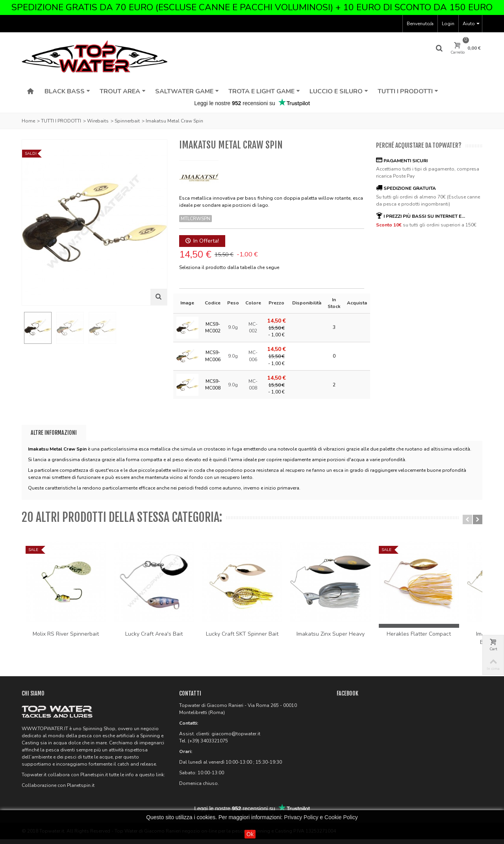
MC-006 (253, 356)
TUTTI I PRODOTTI (408, 91)
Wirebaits (98, 121)
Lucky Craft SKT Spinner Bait (252, 638)
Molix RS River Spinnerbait (68, 638)
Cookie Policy (341, 817)
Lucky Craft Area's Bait (160, 638)
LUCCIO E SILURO (339, 91)
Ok (250, 834)
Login (448, 24)
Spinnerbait (127, 121)
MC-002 (253, 327)
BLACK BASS (67, 91)
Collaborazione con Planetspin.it (58, 790)
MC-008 (253, 385)
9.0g (233, 327)
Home (28, 121)
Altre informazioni (54, 433)
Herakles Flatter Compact (436, 638)
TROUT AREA (123, 91)
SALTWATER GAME (187, 91)
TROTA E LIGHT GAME (264, 91)
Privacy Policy (301, 817)
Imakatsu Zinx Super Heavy (344, 638)
